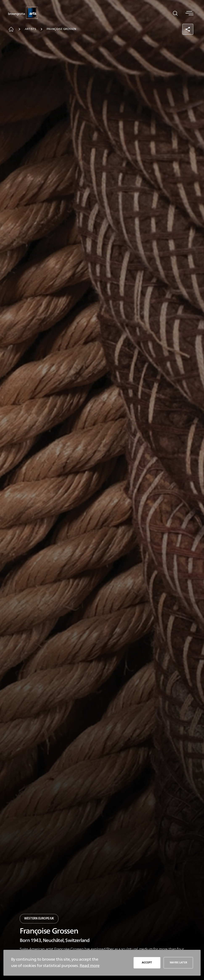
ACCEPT (147, 963)
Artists (32, 30)
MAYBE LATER (178, 963)
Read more (89, 966)
